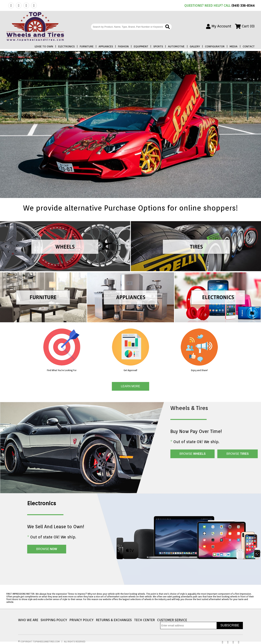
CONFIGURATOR (215, 46)
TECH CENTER (144, 620)
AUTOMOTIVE (176, 46)
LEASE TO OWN (44, 46)
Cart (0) (245, 26)
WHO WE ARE (28, 620)
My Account (219, 26)
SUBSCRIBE (230, 625)
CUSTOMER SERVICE (172, 620)
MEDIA (234, 46)
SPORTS (158, 46)
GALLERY (195, 46)
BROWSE (192, 454)
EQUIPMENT (141, 46)
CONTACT (249, 46)
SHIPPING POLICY (54, 620)
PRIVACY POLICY (81, 620)
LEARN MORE (130, 386)
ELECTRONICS (66, 46)
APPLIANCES (106, 46)
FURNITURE (87, 46)
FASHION (123, 46)
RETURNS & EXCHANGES (114, 620)
